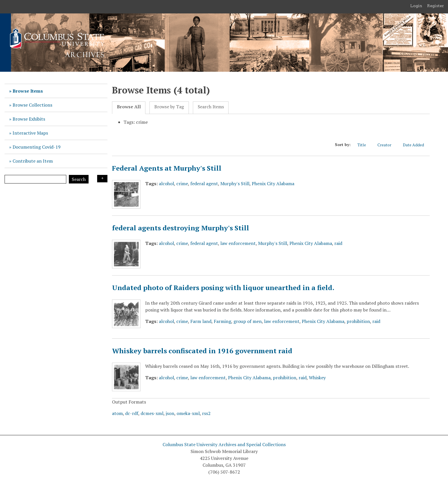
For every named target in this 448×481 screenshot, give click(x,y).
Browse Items (28, 91)
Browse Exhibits (29, 119)
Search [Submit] (79, 179)
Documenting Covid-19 (37, 147)
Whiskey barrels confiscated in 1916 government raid (202, 351)
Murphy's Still (235, 183)
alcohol (166, 183)
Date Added (416, 145)
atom (117, 413)
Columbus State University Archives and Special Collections (224, 444)
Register (436, 6)
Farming (222, 321)
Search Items (211, 107)
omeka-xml (188, 413)
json (170, 413)
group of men (248, 321)
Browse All (129, 107)
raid (338, 243)
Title (365, 145)
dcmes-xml (152, 413)
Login (416, 6)
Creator (387, 145)
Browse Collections (32, 105)
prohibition (358, 321)
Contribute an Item (33, 161)
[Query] (35, 179)
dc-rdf (132, 413)
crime (182, 183)
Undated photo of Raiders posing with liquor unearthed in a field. (223, 288)
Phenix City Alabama (273, 183)
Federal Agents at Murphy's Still (167, 168)
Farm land (201, 321)
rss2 (206, 413)
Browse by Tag (169, 107)
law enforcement (238, 243)
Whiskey (317, 378)
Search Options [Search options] (102, 179)
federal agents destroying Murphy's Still (181, 228)
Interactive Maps (30, 133)
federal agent (204, 183)
